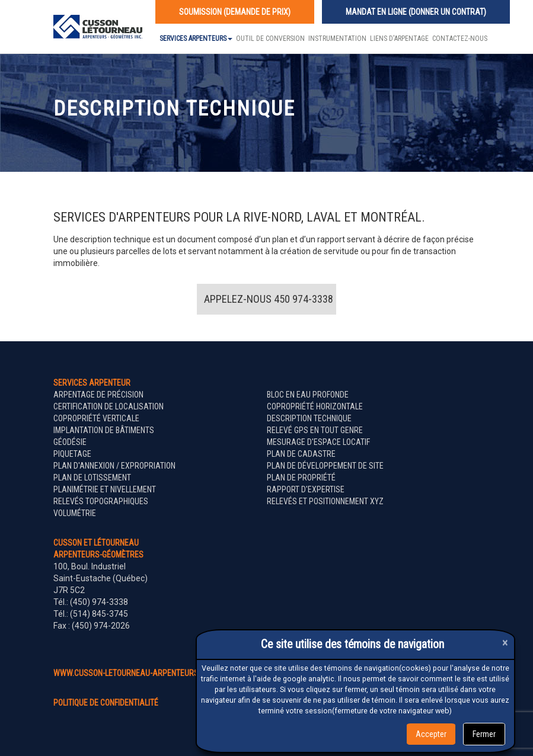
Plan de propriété (301, 478)
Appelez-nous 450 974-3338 (269, 299)
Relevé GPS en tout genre (315, 430)
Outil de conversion (270, 39)
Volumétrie (75, 513)
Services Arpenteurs (196, 39)
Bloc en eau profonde (308, 395)
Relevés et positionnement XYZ (325, 501)
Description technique (309, 418)
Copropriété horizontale (315, 406)
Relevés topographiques (101, 501)
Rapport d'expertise (306, 489)
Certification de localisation (108, 406)
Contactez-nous (460, 39)
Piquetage (72, 454)
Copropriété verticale (96, 418)
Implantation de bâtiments (104, 430)
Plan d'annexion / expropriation (114, 466)
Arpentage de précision (98, 395)
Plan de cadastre (301, 454)
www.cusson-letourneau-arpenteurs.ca (132, 673)
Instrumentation (337, 39)
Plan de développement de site (325, 466)
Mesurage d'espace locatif (318, 442)
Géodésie (70, 442)
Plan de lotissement (92, 478)
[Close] (505, 643)
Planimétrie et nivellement (105, 489)
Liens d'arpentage (399, 39)
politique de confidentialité (106, 703)
